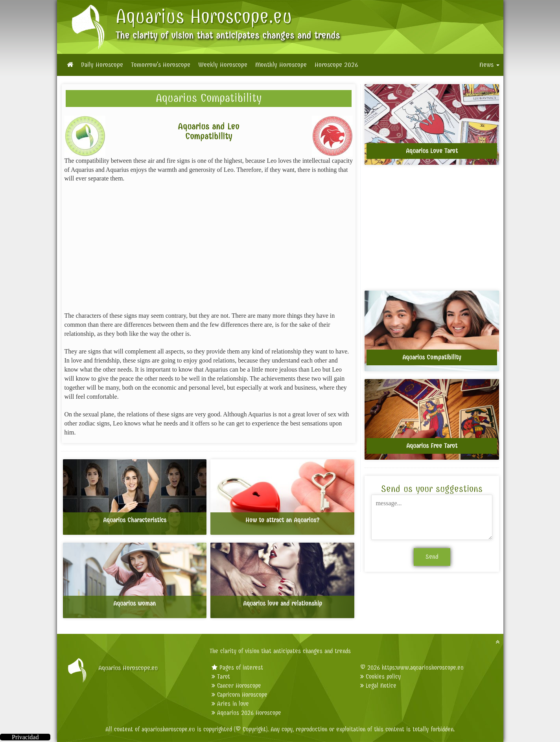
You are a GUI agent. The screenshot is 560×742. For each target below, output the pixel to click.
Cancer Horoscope (239, 686)
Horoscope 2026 (336, 65)
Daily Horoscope (102, 65)
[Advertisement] (209, 247)
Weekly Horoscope (223, 65)
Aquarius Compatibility (209, 98)
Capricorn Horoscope (242, 695)
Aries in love (233, 704)
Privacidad (25, 737)
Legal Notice (381, 686)
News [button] (489, 65)
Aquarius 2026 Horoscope (249, 713)
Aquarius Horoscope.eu (204, 17)
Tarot (224, 677)
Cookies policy (383, 677)
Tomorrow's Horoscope (161, 65)
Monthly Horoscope (281, 65)
